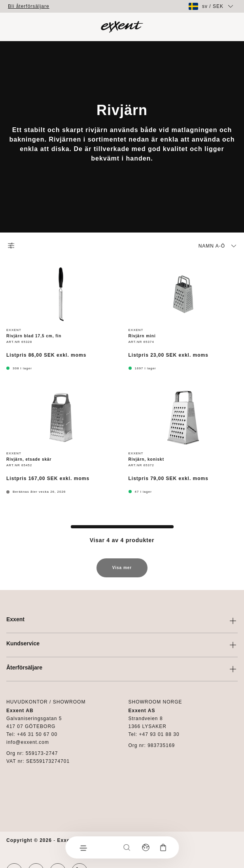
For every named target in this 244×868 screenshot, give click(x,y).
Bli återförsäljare (29, 6)
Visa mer (122, 571)
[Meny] (83, 847)
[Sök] (127, 847)
